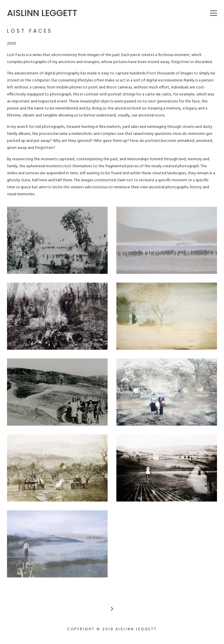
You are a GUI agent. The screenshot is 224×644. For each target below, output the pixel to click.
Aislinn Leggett (42, 13)
